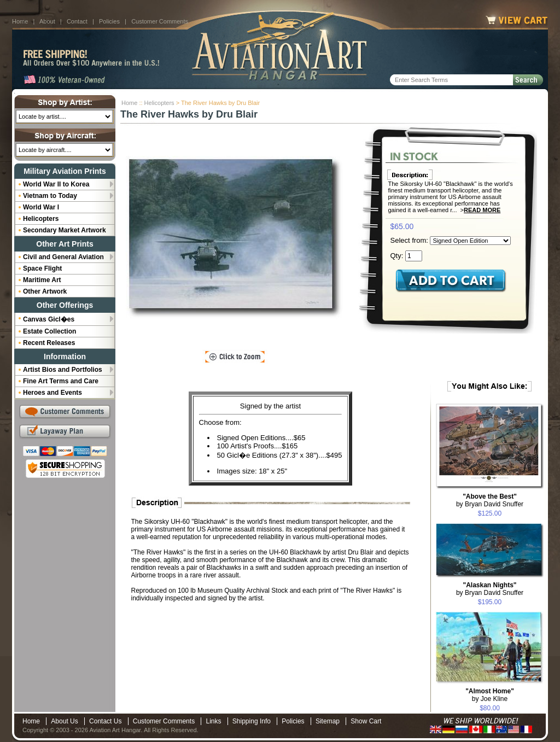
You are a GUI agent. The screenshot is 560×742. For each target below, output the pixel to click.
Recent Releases (49, 343)
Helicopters (159, 103)
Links (213, 721)
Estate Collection (49, 331)
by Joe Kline (490, 695)
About (47, 21)
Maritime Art (42, 280)
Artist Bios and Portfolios (63, 370)
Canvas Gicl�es (49, 319)
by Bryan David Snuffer (490, 500)
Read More (482, 210)
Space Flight (42, 268)
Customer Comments (160, 21)
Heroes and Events (52, 393)
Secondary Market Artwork (65, 230)
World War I (41, 207)
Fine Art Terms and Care (61, 381)
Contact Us (105, 721)
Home (20, 21)
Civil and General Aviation (63, 257)
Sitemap (328, 721)
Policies (109, 21)
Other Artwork (45, 291)
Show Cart (366, 721)
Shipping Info (252, 721)
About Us (64, 721)
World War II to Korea (56, 184)
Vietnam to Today (50, 196)
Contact (77, 21)
